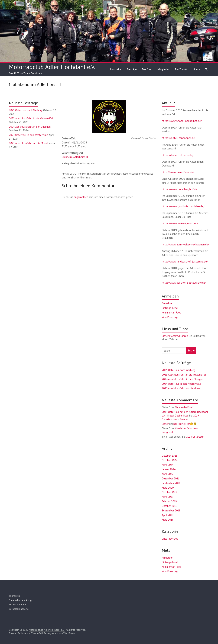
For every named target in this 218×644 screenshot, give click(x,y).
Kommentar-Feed (171, 313)
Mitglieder (163, 69)
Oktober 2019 (170, 492)
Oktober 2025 (170, 456)
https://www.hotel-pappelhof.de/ (182, 121)
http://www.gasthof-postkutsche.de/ (184, 283)
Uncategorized (170, 539)
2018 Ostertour (195, 437)
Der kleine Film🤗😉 (185, 424)
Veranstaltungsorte (19, 609)
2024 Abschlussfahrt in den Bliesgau (30, 127)
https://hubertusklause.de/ (178, 155)
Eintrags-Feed (170, 308)
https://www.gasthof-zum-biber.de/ (183, 206)
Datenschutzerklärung (20, 600)
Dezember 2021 (171, 478)
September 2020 (171, 483)
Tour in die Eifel (184, 407)
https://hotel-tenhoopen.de (178, 138)
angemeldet (81, 197)
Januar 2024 (169, 469)
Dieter (165, 424)
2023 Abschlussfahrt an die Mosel (28, 143)
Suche (191, 350)
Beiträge (132, 69)
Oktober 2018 (170, 506)
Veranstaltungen (17, 604)
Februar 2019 (169, 501)
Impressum (15, 596)
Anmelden (167, 303)
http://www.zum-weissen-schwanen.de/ (185, 244)
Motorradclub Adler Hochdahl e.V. (52, 67)
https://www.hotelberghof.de (179, 189)
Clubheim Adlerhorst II (75, 157)
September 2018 (171, 510)
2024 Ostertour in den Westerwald (29, 135)
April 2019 (168, 497)
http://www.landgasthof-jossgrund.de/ (185, 261)
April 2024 (168, 465)
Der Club (147, 69)
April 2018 (168, 515)
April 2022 (168, 474)
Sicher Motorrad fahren (175, 336)
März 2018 (168, 520)
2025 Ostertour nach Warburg (26, 110)
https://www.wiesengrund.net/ (180, 223)
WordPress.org (170, 317)
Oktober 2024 (170, 460)
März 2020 (168, 488)
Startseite (115, 69)
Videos (197, 69)
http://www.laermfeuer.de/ (178, 172)
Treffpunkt (181, 69)
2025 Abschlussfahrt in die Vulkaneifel (31, 118)
